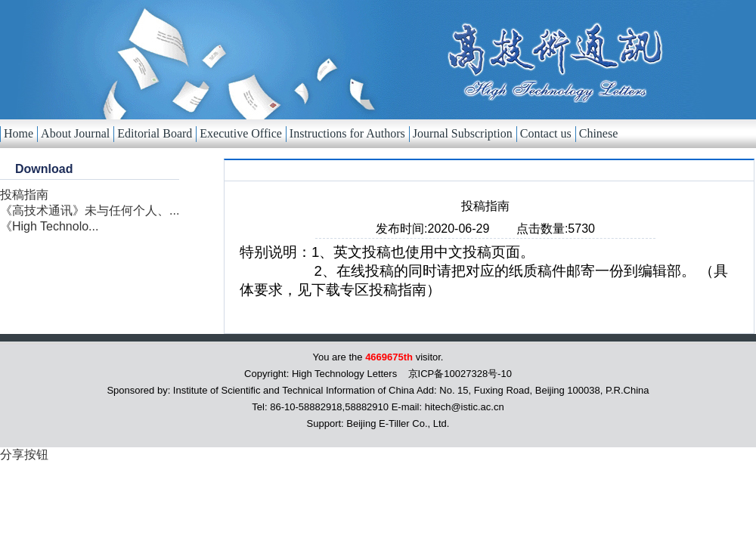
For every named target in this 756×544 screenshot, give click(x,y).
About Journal (75, 133)
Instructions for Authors (347, 133)
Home (19, 133)
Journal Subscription (463, 133)
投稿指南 (24, 195)
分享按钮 (24, 454)
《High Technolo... (49, 226)
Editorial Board (155, 133)
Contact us (546, 133)
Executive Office (241, 133)
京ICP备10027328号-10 (460, 374)
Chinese (599, 133)
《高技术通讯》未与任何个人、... (90, 210)
